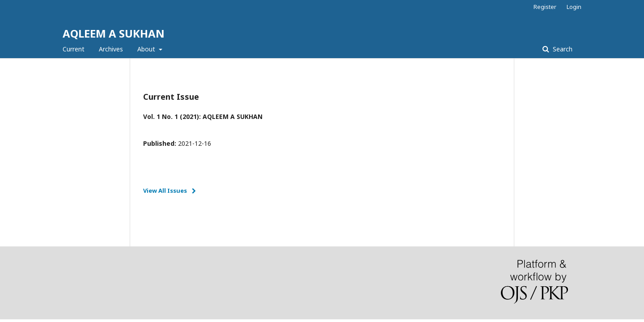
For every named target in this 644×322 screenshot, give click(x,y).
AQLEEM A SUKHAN (114, 33)
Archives (111, 49)
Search (562, 49)
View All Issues (165, 191)
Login (574, 7)
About (147, 49)
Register (545, 7)
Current (74, 49)
